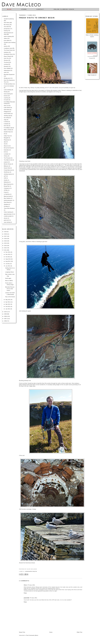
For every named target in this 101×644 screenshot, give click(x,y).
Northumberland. (8, 200)
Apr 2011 (8, 302)
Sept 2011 (8, 259)
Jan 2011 (8, 309)
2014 (6, 243)
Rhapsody (6, 140)
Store (24, 9)
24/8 (5, 178)
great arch (6, 220)
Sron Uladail (7, 68)
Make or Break (8, 130)
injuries (6, 46)
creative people (8, 216)
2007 (6, 319)
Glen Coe (6, 106)
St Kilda (6, 206)
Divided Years (7, 132)
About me (6, 146)
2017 (6, 236)
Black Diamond (8, 184)
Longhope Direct (9, 272)
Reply (25, 593)
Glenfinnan (7, 172)
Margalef (6, 138)
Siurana (6, 60)
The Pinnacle (7, 158)
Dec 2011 (8, 252)
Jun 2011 (8, 266)
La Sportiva (7, 194)
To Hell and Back (8, 84)
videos (6, 38)
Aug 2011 (8, 261)
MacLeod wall (7, 196)
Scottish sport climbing (10, 42)
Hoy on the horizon (10, 297)
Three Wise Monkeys (9, 208)
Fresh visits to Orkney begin (37, 18)
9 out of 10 (92, 58)
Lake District (7, 107)
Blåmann (6, 166)
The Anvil (6, 62)
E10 (5, 152)
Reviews (6, 66)
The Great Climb (8, 50)
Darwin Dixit (7, 168)
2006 (6, 321)
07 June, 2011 (31, 585)
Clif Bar (6, 190)
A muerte (6, 100)
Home (51, 632)
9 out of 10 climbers (9, 86)
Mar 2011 (8, 304)
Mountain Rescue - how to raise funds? (10, 289)
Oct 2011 (8, 257)
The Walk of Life (8, 160)
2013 (6, 245)
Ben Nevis (6, 25)
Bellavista (6, 182)
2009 (6, 314)
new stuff (6, 27)
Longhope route (8, 48)
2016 (6, 238)
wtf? (5, 176)
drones (6, 218)
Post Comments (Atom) (32, 635)
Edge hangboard (92, 75)
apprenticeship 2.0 (9, 214)
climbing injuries (8, 174)
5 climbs (6, 122)
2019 (6, 232)
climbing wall (7, 116)
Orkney (6, 156)
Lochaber (6, 154)
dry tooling (7, 118)
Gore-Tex (6, 58)
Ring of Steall (7, 56)
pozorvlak (26, 598)
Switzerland (7, 70)
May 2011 (8, 300)
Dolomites (6, 150)
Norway (6, 92)
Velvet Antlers (7, 114)
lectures (6, 96)
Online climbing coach (64, 9)
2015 (6, 241)
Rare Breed (7, 202)
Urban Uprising (8, 212)
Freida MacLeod (8, 170)
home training (7, 94)
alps (5, 142)
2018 (6, 234)
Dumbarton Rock (8, 54)
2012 (6, 248)
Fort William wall (8, 128)
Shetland (6, 204)
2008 (6, 316)
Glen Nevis (7, 23)
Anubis (6, 180)
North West (7, 110)
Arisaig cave (7, 78)
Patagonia (6, 112)
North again (8, 278)
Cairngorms (7, 188)
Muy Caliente (7, 198)
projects (6, 162)
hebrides (6, 52)
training (6, 31)
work (5, 72)
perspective (7, 29)
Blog (9, 9)
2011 (6, 250)
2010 (6, 312)
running (6, 64)
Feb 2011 (8, 306)
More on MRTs (9, 281)
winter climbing (8, 36)
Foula (5, 192)
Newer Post (22, 632)
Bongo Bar (7, 186)
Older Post (79, 632)
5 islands (6, 124)
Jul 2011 (8, 264)
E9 (5, 134)
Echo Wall (6, 40)
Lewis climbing (8, 90)
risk (5, 144)
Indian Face (7, 136)
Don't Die (6, 126)
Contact (40, 9)
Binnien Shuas (8, 164)
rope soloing (7, 222)
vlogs (5, 120)
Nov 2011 (8, 254)
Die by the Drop (8, 148)
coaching (6, 98)
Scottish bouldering (9, 19)
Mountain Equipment (9, 74)
